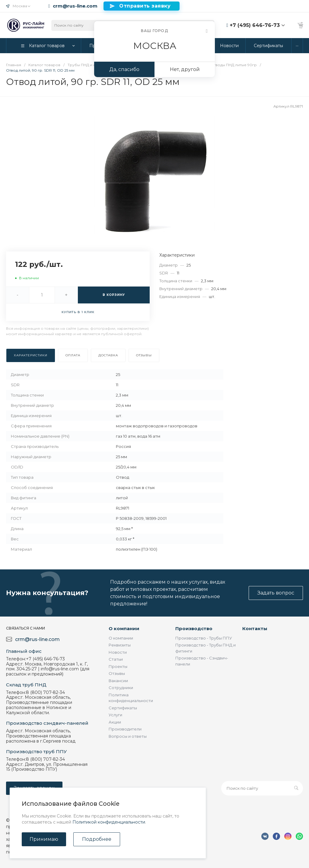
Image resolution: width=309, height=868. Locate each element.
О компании (124, 628)
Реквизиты (120, 645)
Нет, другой (185, 69)
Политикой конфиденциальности (109, 822)
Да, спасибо (124, 69)
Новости (118, 652)
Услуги (115, 715)
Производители (125, 729)
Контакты (255, 628)
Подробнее (97, 839)
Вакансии (118, 681)
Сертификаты (123, 708)
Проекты (118, 666)
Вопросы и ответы (128, 736)
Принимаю (44, 839)
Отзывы (117, 673)
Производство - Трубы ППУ (204, 638)
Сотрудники (121, 688)
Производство (194, 628)
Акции (115, 722)
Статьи (116, 659)
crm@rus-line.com (75, 6)
